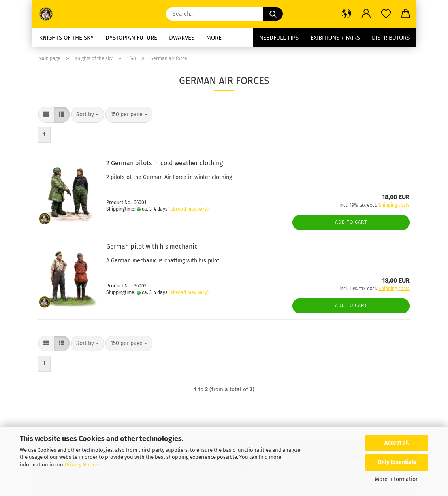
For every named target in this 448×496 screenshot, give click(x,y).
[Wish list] (386, 14)
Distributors (391, 38)
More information (397, 479)
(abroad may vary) (189, 209)
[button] (346, 14)
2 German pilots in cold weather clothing (165, 163)
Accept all (397, 443)
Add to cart (351, 222)
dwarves (182, 38)
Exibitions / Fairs (335, 38)
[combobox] (88, 115)
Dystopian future (131, 38)
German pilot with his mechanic (152, 246)
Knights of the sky (66, 38)
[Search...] (273, 14)
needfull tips (279, 38)
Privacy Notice (81, 465)
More (214, 38)
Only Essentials (397, 462)
